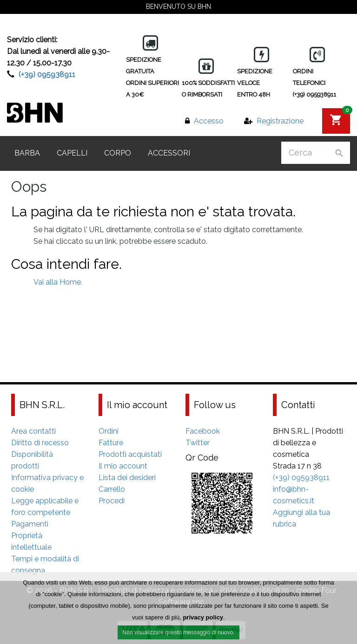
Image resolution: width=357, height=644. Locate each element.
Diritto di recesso (40, 443)
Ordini (109, 431)
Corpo (118, 153)
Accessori (169, 153)
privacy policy (203, 618)
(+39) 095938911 (47, 75)
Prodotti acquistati (130, 454)
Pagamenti (30, 524)
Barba (27, 153)
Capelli (72, 153)
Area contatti (33, 431)
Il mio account (123, 466)
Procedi (112, 501)
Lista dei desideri (127, 478)
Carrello (112, 489)
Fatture (111, 443)
